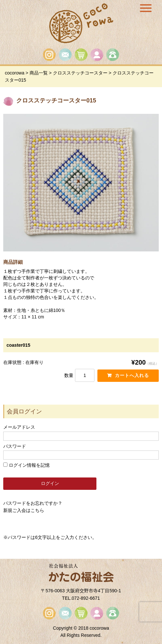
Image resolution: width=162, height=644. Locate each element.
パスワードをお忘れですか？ (33, 503)
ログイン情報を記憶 (26, 465)
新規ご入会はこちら (24, 510)
